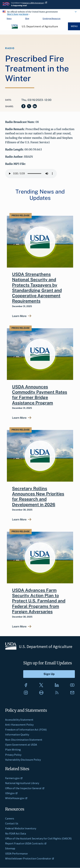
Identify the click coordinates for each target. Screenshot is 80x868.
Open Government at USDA (21, 745)
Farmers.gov (14, 778)
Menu (74, 26)
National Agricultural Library (22, 783)
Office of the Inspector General (25, 788)
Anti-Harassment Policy (19, 725)
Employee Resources (52, 18)
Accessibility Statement (19, 720)
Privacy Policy (13, 755)
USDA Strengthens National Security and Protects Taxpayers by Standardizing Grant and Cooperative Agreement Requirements (37, 288)
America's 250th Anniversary (35, 3)
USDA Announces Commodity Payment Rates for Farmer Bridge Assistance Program (40, 395)
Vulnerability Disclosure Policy (23, 760)
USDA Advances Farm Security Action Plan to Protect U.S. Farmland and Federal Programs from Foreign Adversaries (39, 601)
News (9, 18)
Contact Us (12, 823)
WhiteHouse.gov (16, 798)
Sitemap (10, 848)
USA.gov (11, 793)
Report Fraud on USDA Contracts (26, 843)
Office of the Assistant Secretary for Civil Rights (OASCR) (38, 838)
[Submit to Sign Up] (49, 674)
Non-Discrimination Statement (24, 740)
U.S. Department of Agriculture (40, 26)
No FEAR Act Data (16, 833)
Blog (27, 18)
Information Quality (17, 734)
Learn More (19, 316)
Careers (10, 818)
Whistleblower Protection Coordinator (30, 858)
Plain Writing (13, 750)
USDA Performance (16, 853)
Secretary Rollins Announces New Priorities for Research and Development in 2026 (38, 496)
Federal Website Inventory (21, 828)
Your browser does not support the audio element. (31, 174)
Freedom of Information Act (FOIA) (26, 730)
